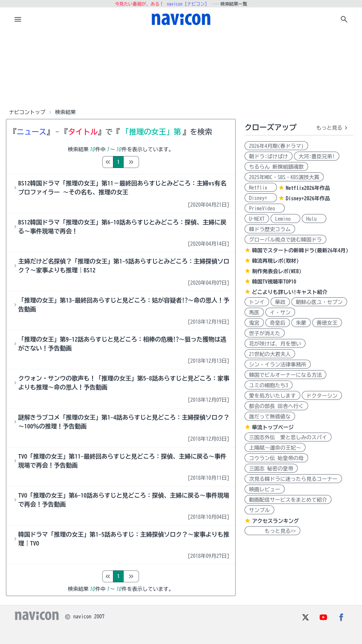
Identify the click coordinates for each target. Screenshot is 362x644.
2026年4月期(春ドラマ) (276, 146)
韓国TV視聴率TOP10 (274, 282)
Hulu (314, 219)
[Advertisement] (181, 68)
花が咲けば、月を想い (275, 344)
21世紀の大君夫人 (270, 354)
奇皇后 (278, 323)
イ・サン (280, 313)
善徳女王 (327, 323)
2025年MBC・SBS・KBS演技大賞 (284, 177)
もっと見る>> (272, 531)
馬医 (254, 313)
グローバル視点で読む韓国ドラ (285, 240)
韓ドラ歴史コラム (270, 229)
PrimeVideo (265, 208)
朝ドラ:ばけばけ (269, 156)
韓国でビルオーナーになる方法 (285, 375)
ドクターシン (322, 396)
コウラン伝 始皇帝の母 (276, 458)
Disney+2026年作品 (308, 198)
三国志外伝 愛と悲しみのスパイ (288, 437)
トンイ (257, 302)
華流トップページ (273, 427)
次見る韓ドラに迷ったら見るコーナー (293, 479)
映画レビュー (265, 489)
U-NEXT (257, 219)
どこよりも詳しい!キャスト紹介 (290, 292)
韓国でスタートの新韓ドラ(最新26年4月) (300, 250)
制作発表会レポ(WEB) (277, 271)
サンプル (259, 510)
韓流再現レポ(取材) (275, 261)
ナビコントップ (27, 112)
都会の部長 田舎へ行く (276, 406)
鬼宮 (254, 323)
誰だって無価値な (270, 417)
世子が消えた (265, 333)
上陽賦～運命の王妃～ (275, 448)
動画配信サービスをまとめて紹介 (288, 500)
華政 (280, 302)
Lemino (285, 219)
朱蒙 (301, 323)
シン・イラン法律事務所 (278, 365)
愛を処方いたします (272, 396)
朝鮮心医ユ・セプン (319, 302)
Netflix (261, 188)
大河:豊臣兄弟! (317, 156)
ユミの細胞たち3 (269, 385)
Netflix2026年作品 (308, 188)
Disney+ (261, 198)
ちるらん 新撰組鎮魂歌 (276, 167)
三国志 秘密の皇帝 (271, 469)
